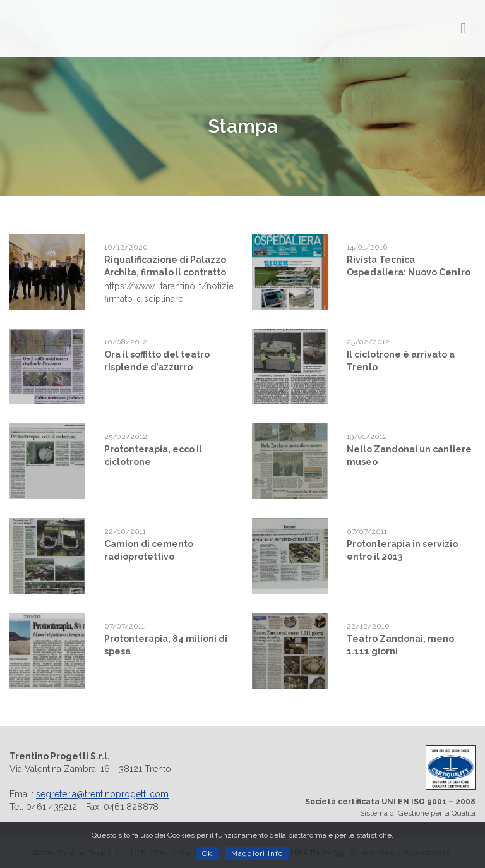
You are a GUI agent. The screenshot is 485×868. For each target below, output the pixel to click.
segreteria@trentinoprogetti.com (102, 794)
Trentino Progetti (80, 28)
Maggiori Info (257, 854)
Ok (207, 854)
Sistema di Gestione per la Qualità (364, 781)
